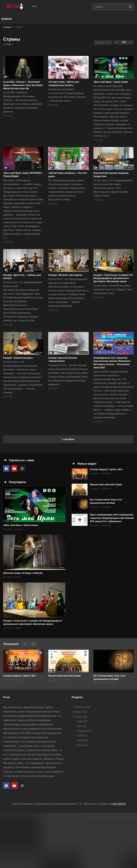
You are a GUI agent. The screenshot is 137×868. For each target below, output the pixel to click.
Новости (79, 767)
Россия (81, 795)
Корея (80, 791)
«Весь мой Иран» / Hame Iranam (111, 82)
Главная (7, 27)
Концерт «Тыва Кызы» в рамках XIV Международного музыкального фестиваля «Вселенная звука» (113, 278)
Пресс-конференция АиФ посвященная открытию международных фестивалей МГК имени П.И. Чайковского (112, 518)
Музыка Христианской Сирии (106, 484)
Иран (80, 781)
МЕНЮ (7, 19)
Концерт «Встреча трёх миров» (65, 275)
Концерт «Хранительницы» (18, 358)
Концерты (80, 762)
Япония (81, 800)
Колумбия (82, 786)
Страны (78, 772)
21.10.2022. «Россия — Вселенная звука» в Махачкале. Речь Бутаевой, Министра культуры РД (23, 85)
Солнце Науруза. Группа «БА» (106, 469)
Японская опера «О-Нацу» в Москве (23, 628)
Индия (80, 776)
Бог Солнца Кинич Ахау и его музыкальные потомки (109, 732)
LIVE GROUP (119, 859)
